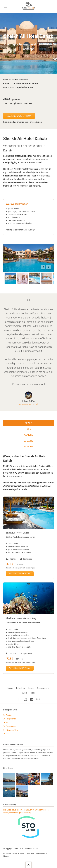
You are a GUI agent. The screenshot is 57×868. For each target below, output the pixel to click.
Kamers (28, 435)
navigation (5, 6)
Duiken (28, 447)
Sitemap (7, 856)
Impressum (41, 853)
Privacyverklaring (10, 853)
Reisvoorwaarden (27, 853)
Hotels (31, 688)
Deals (28, 423)
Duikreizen (21, 688)
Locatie (28, 441)
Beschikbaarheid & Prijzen (19, 116)
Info (29, 429)
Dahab (10, 688)
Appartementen (43, 688)
